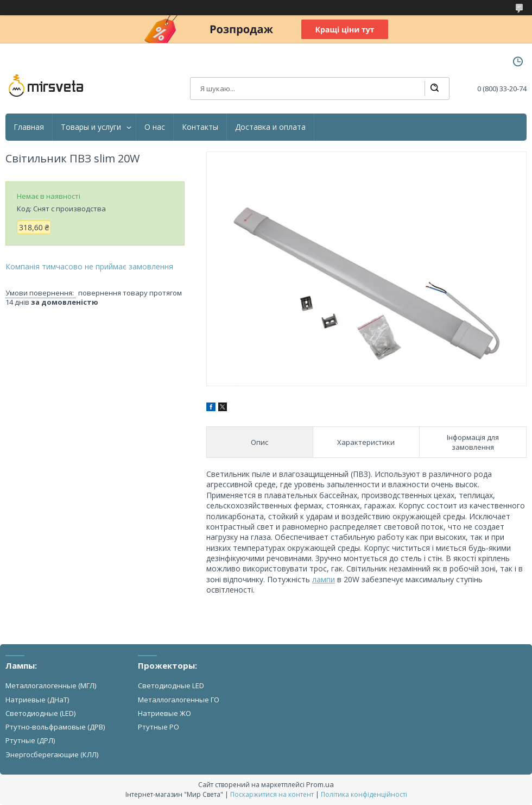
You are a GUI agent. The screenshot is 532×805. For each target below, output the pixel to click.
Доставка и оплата (270, 127)
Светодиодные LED (171, 685)
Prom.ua (320, 784)
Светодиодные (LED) (40, 713)
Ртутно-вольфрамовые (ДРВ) (55, 727)
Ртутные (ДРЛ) (30, 740)
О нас (155, 127)
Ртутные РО (159, 727)
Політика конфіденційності (364, 794)
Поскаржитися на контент (272, 794)
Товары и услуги (91, 127)
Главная (29, 127)
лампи (324, 579)
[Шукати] (434, 89)
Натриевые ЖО (164, 713)
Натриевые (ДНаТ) (37, 700)
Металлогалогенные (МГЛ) (51, 685)
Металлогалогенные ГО (179, 700)
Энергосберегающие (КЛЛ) (52, 754)
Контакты (200, 127)
